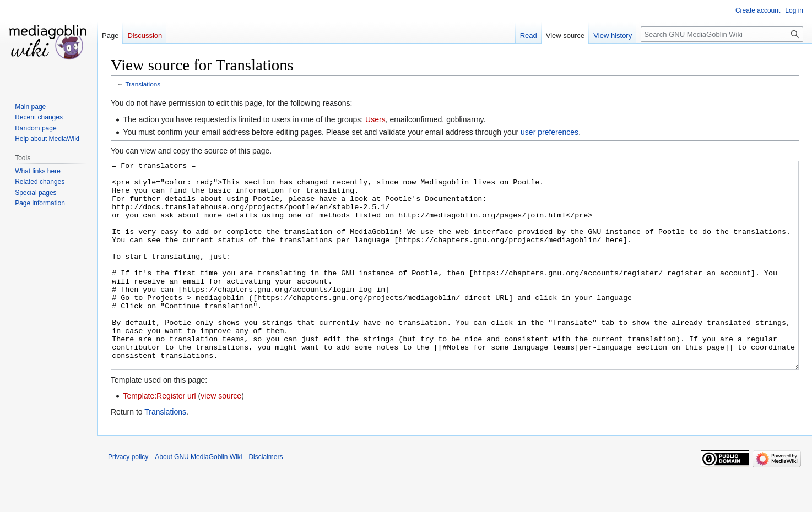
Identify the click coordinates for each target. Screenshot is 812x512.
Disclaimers (266, 498)
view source (221, 437)
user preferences (550, 132)
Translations (143, 84)
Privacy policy (128, 498)
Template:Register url (159, 437)
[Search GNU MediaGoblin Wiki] (722, 34)
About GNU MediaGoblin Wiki (198, 498)
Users (375, 119)
